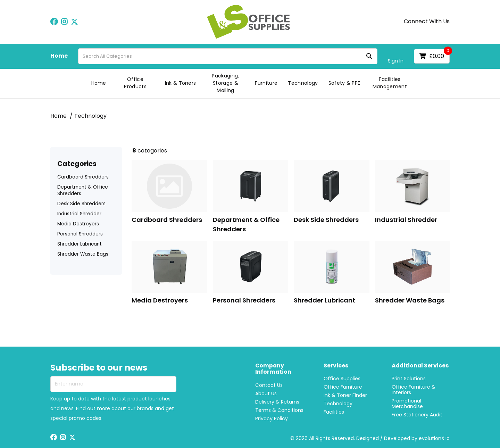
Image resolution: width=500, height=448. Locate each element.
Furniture (266, 83)
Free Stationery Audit (417, 415)
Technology (303, 83)
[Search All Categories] (228, 56)
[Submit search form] (369, 56)
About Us (266, 393)
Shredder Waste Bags (83, 254)
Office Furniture (343, 387)
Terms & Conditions (279, 410)
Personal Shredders (80, 234)
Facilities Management (390, 83)
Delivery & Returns (277, 402)
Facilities (334, 412)
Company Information (273, 369)
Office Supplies (342, 379)
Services (336, 366)
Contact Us (269, 385)
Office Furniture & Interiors (414, 390)
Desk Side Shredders (81, 204)
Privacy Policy (272, 418)
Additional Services (420, 366)
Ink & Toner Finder (345, 395)
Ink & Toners (181, 83)
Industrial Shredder (79, 214)
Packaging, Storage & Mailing (225, 83)
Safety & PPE (344, 83)
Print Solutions (409, 379)
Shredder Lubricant (80, 244)
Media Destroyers (78, 224)
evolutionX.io (434, 438)
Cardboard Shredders (83, 177)
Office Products (135, 83)
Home (59, 56)
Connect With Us (427, 22)
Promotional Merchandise (407, 404)
